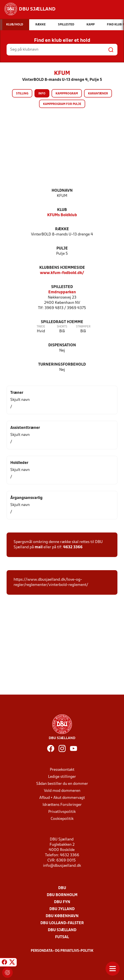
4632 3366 (73, 547)
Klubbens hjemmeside (62, 268)
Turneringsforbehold (62, 365)
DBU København (62, 916)
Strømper (83, 327)
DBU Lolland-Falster (62, 923)
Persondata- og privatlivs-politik (62, 951)
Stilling (22, 94)
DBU (62, 888)
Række (62, 229)
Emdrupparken (62, 292)
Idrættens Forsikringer (62, 805)
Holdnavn (62, 191)
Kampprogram (67, 94)
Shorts (62, 327)
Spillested (62, 287)
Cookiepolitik (62, 819)
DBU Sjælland (62, 930)
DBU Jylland (62, 909)
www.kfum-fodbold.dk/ (62, 273)
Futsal (62, 937)
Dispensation (62, 345)
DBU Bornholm (62, 895)
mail (39, 547)
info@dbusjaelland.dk (62, 866)
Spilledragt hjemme (62, 322)
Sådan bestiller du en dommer (62, 784)
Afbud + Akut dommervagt (62, 798)
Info (42, 94)
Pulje (62, 249)
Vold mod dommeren (62, 791)
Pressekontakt (62, 770)
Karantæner (98, 94)
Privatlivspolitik (62, 812)
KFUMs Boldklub (62, 215)
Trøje (41, 327)
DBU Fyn (62, 902)
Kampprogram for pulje (62, 104)
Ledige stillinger (62, 777)
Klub (62, 210)
